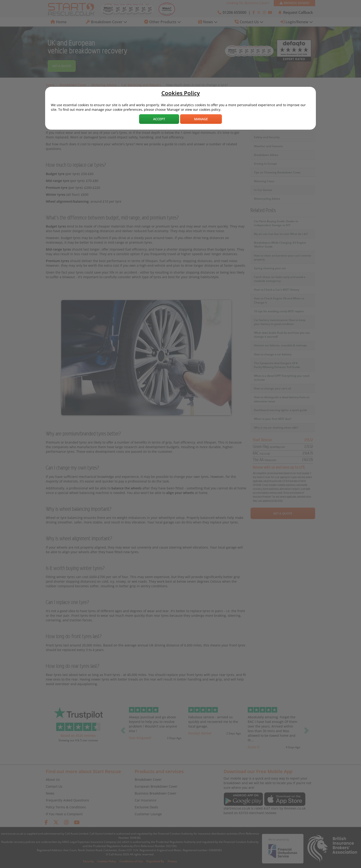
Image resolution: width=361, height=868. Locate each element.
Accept (159, 119)
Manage (201, 119)
